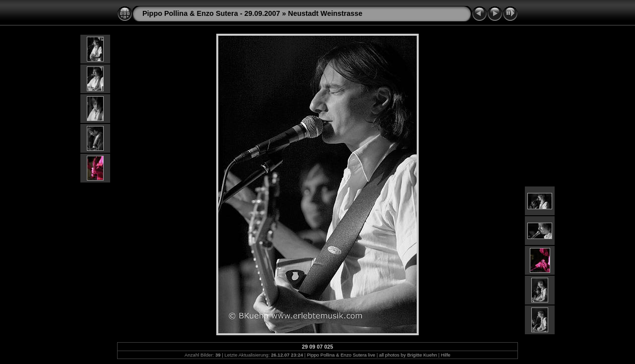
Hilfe (446, 355)
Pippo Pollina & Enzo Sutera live (341, 355)
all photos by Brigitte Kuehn (408, 355)
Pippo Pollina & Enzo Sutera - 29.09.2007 (211, 13)
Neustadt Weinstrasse (325, 13)
